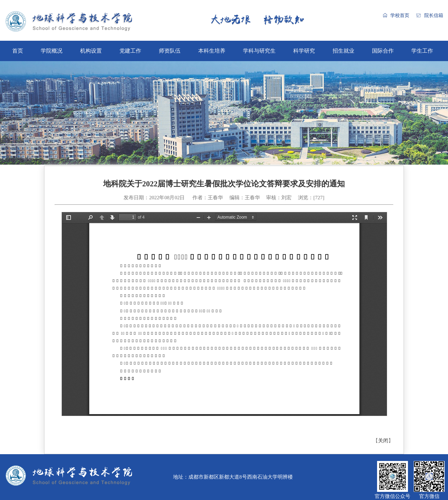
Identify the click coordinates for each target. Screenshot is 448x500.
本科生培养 (212, 51)
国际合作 (383, 51)
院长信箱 (434, 15)
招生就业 (343, 51)
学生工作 (422, 51)
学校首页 (400, 15)
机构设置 (91, 51)
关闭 (383, 441)
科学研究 (304, 51)
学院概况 (52, 51)
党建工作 (130, 51)
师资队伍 (170, 51)
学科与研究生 (259, 51)
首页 (18, 51)
